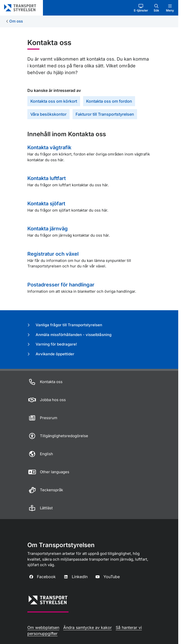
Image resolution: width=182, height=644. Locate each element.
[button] (141, 8)
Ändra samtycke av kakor (87, 627)
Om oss (16, 21)
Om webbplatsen (43, 627)
